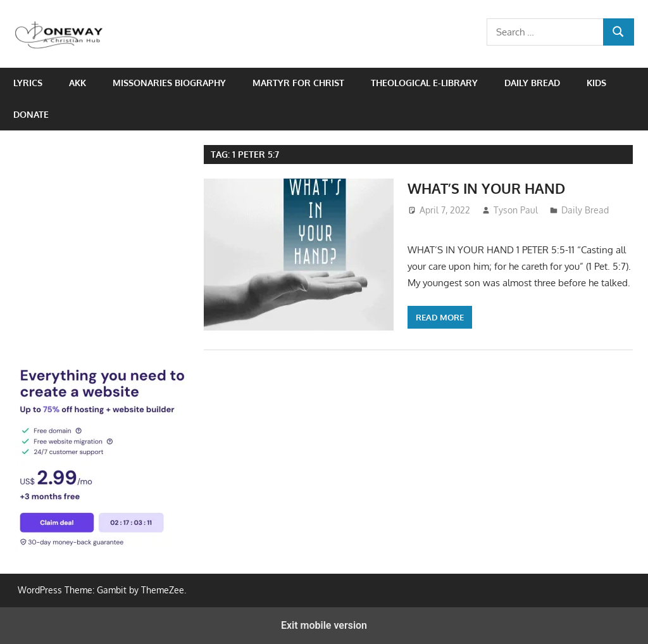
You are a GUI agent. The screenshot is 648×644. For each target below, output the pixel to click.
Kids (596, 83)
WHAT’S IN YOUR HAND (486, 188)
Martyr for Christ (298, 83)
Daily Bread (532, 83)
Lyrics (28, 83)
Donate (31, 114)
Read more (440, 317)
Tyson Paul (516, 210)
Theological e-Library (424, 83)
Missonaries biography (169, 83)
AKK (78, 83)
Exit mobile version (324, 625)
